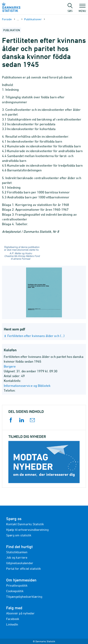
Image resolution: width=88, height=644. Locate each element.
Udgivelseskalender (20, 563)
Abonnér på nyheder (20, 613)
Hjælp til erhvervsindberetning (27, 530)
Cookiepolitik (15, 591)
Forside (7, 19)
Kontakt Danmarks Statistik (25, 524)
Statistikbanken (17, 552)
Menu (82, 9)
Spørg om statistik (19, 535)
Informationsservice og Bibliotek (27, 386)
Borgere (10, 366)
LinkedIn (12, 624)
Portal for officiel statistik (23, 569)
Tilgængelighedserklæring (24, 597)
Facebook (13, 619)
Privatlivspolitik (17, 585)
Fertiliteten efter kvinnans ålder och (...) (36, 336)
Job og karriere (17, 557)
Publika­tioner (33, 19)
